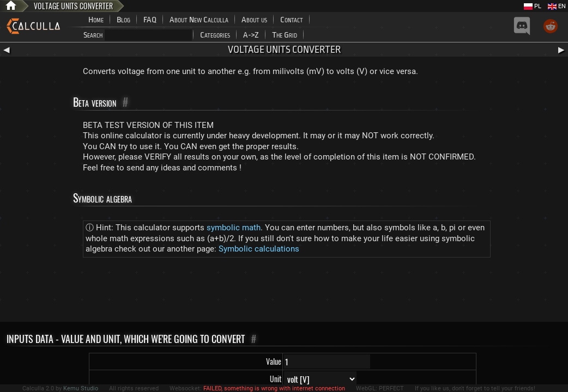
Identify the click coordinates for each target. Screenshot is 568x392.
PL (533, 6)
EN (557, 6)
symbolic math (234, 228)
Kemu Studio (81, 388)
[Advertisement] (284, 292)
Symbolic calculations (259, 249)
